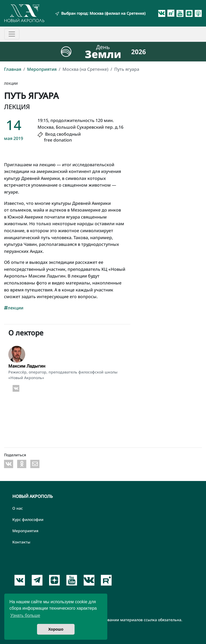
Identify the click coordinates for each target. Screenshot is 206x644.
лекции (14, 308)
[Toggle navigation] (12, 34)
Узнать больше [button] (25, 615)
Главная (13, 69)
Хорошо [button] (56, 629)
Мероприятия (42, 69)
